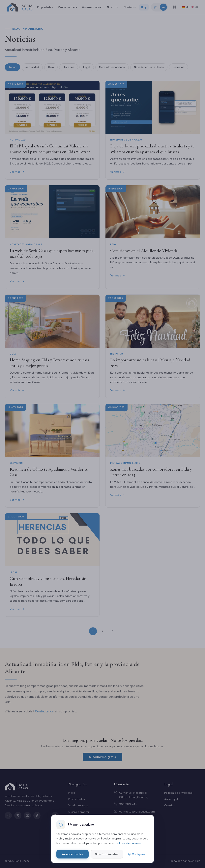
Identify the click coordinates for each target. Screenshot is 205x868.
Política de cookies (128, 843)
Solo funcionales (107, 854)
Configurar (137, 854)
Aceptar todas (72, 854)
